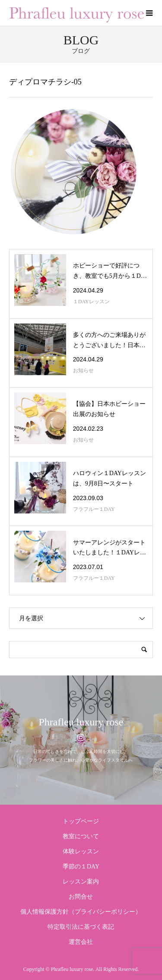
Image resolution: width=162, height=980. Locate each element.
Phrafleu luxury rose (81, 722)
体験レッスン (81, 851)
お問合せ (81, 897)
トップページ (81, 821)
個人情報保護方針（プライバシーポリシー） (81, 912)
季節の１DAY (81, 866)
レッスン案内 (81, 882)
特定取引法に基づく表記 (81, 927)
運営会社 (81, 942)
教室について (81, 836)
